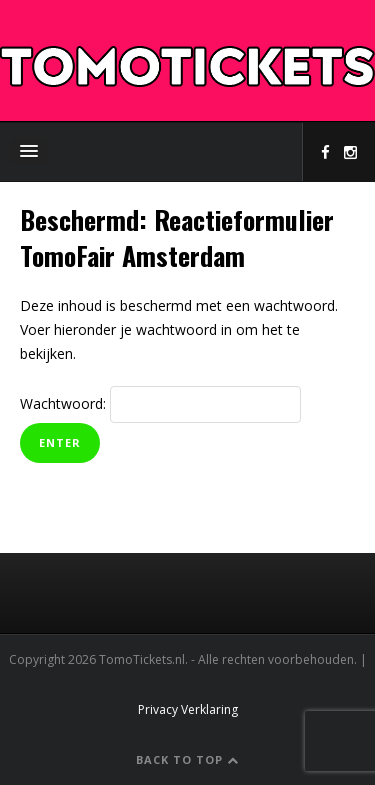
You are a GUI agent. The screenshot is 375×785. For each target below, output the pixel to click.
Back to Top (187, 759)
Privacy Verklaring (188, 709)
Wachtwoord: (160, 403)
